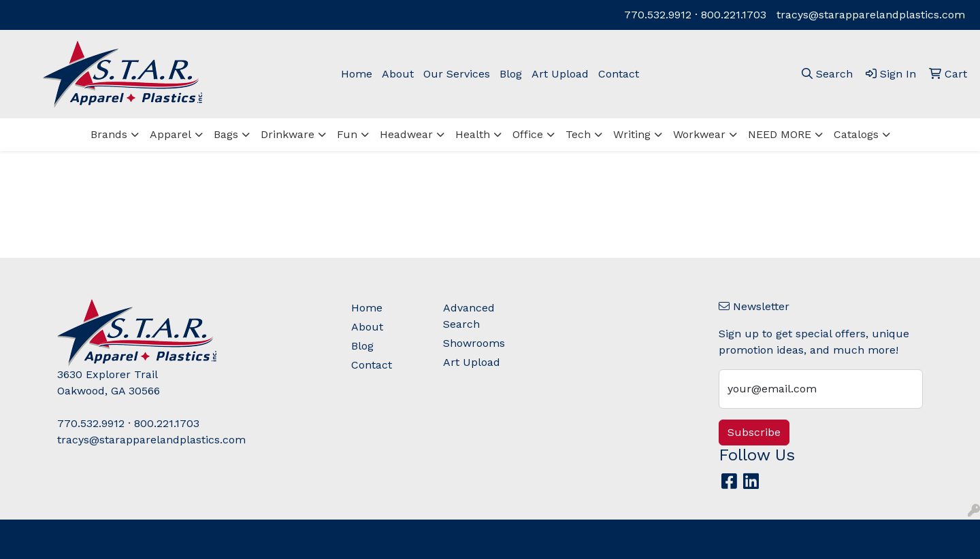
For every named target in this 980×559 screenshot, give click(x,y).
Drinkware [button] (288, 134)
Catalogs (856, 134)
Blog (511, 74)
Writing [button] (632, 134)
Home (357, 74)
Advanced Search (469, 316)
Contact (619, 74)
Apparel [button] (170, 134)
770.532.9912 (658, 15)
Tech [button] (578, 134)
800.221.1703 (734, 15)
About (398, 74)
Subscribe (754, 432)
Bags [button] (226, 134)
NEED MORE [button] (780, 134)
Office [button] (528, 134)
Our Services (457, 74)
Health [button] (473, 134)
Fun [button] (347, 134)
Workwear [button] (699, 134)
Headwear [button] (406, 134)
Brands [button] (109, 134)
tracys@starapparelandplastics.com (871, 15)
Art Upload (560, 74)
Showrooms (474, 343)
